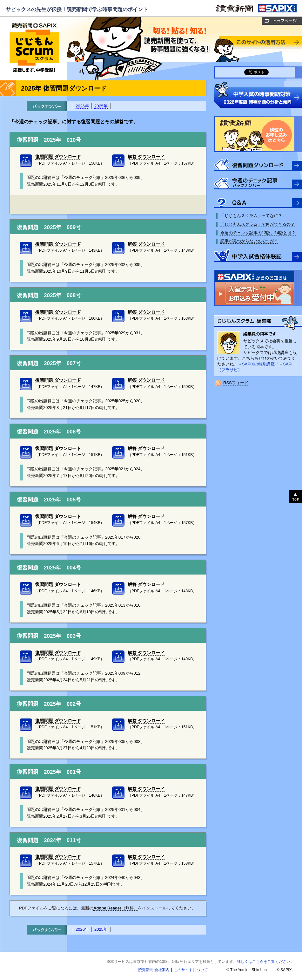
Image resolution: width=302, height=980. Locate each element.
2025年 (101, 106)
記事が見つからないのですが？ (249, 241)
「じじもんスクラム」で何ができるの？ (258, 224)
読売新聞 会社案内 (154, 970)
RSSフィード (236, 383)
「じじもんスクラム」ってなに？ (251, 216)
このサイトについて (191, 970)
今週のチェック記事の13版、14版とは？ (258, 233)
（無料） (116, 908)
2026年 (82, 106)
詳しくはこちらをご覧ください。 (265, 962)
